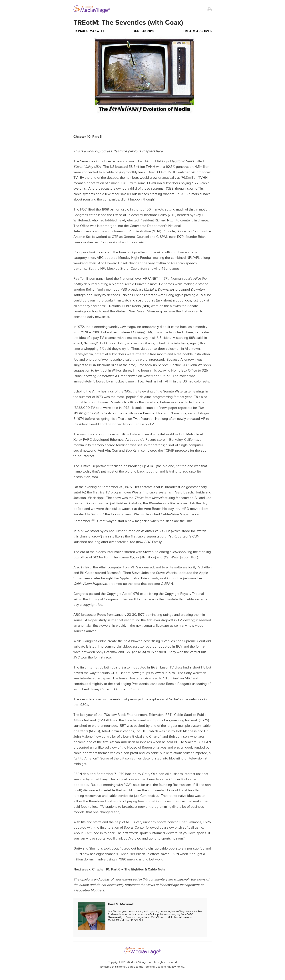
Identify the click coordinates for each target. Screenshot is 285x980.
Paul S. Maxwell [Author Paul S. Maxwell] (91, 31)
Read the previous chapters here (138, 151)
